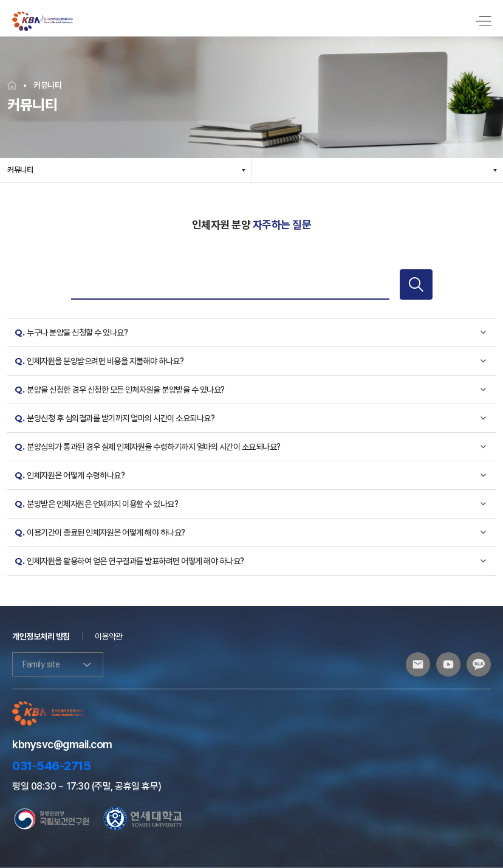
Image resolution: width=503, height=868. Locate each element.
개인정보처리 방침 (41, 636)
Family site (58, 664)
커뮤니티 (20, 170)
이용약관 (109, 636)
